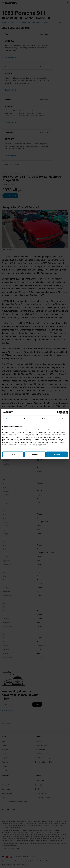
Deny (13, 454)
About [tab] (61, 419)
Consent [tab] (9, 419)
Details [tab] (26, 419)
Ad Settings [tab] (44, 419)
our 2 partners (14, 430)
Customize (35, 454)
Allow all (57, 454)
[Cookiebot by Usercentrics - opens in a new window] (59, 412)
